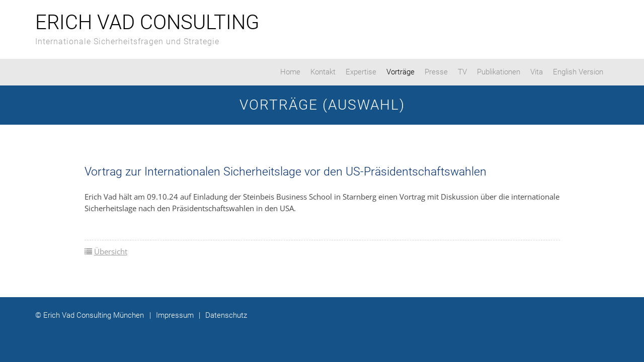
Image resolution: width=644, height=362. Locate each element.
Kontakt (323, 72)
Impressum (172, 315)
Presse (436, 72)
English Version (578, 72)
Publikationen (499, 72)
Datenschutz (223, 315)
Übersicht (111, 251)
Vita (537, 72)
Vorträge (400, 72)
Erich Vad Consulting (147, 22)
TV (462, 72)
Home (290, 72)
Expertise (361, 72)
